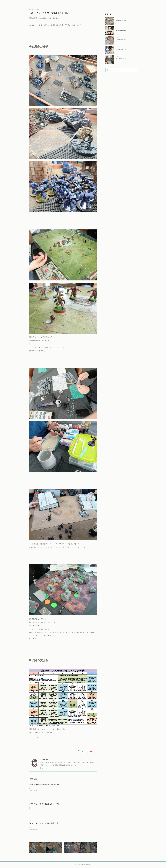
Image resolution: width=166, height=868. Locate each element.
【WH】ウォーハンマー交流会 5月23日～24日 (44, 785)
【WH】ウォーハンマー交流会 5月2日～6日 (43, 823)
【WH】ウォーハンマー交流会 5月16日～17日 (44, 804)
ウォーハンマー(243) (34, 738)
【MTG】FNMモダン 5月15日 (125, 47)
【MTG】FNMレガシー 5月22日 (125, 27)
